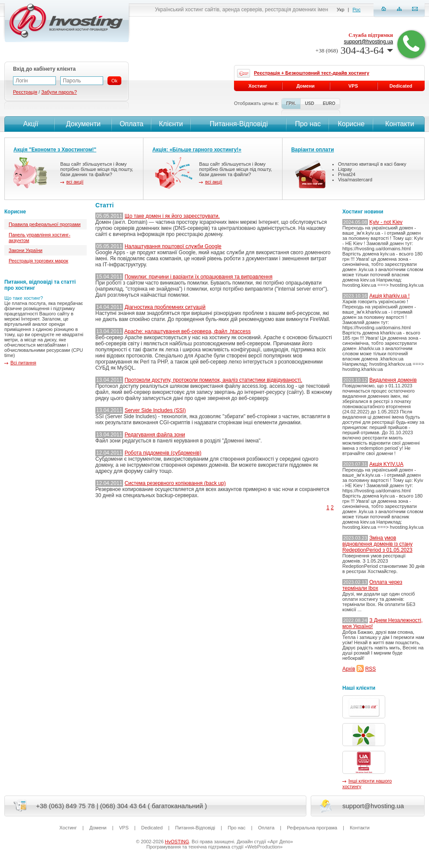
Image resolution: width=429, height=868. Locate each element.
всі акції (75, 182)
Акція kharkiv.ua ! (389, 296)
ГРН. (291, 103)
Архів (349, 669)
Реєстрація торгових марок (38, 261)
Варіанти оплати (313, 150)
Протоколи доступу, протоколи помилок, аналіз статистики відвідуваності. (213, 380)
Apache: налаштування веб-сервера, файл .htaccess (188, 331)
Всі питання (23, 363)
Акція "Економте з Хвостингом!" (55, 150)
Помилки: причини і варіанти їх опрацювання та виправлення (198, 277)
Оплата (132, 124)
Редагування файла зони (155, 435)
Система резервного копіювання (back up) (175, 483)
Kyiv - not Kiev (386, 222)
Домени (305, 86)
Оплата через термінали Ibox (372, 585)
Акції (30, 124)
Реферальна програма (312, 828)
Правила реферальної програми (45, 224)
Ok (114, 81)
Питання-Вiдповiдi (239, 124)
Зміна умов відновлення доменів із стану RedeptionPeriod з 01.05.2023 (377, 544)
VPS (353, 86)
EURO (329, 103)
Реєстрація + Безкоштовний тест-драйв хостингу (312, 73)
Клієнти (171, 124)
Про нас (308, 124)
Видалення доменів (393, 380)
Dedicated (401, 86)
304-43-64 (354, 50)
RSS (371, 669)
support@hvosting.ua (368, 42)
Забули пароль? (59, 92)
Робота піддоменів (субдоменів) (163, 453)
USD (310, 103)
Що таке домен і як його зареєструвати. (172, 216)
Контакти (399, 124)
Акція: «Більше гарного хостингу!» (197, 150)
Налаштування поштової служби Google (173, 246)
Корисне (351, 124)
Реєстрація (25, 92)
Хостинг (258, 86)
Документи (83, 124)
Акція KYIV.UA (386, 464)
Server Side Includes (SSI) (155, 410)
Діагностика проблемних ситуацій (165, 307)
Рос (357, 10)
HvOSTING (177, 842)
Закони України (26, 250)
